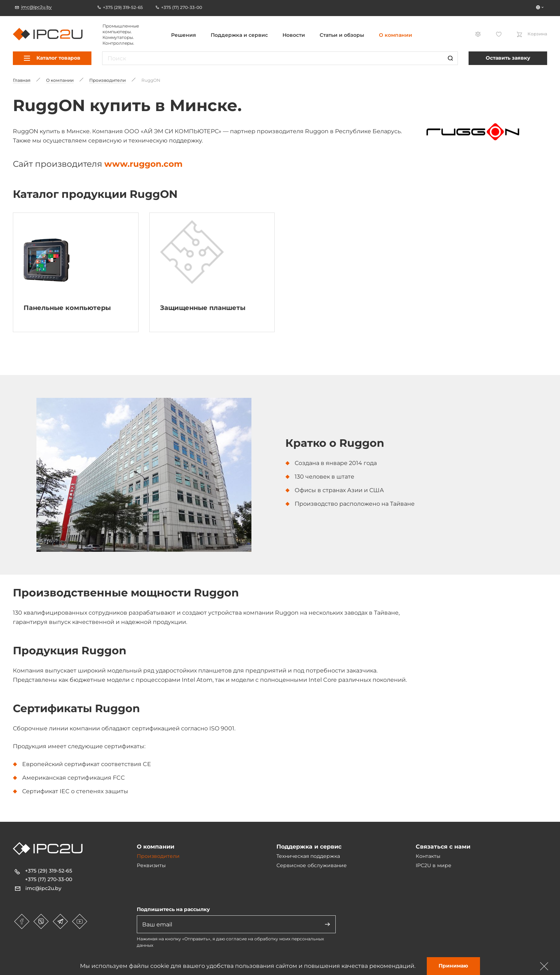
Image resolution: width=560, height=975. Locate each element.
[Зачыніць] (544, 966)
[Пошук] (450, 58)
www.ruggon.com (143, 164)
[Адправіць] (327, 924)
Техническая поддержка (308, 856)
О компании (396, 35)
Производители (158, 856)
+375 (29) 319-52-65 (49, 871)
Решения (184, 35)
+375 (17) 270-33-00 (49, 879)
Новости (294, 35)
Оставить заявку (508, 58)
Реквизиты (151, 865)
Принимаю (453, 966)
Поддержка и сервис (239, 35)
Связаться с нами (443, 847)
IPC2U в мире (434, 865)
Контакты (428, 856)
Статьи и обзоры (342, 35)
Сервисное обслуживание (312, 865)
